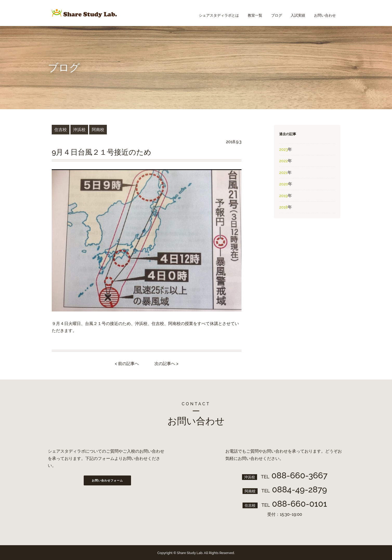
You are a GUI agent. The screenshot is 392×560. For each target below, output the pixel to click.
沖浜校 (79, 130)
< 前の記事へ (127, 364)
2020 (284, 184)
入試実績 (296, 13)
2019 (283, 196)
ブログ (272, 13)
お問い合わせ (324, 13)
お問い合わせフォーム (107, 481)
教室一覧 (249, 13)
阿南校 (98, 130)
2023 (283, 149)
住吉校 (61, 130)
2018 (283, 207)
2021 (283, 173)
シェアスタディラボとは (212, 13)
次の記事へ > (166, 364)
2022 (283, 161)
